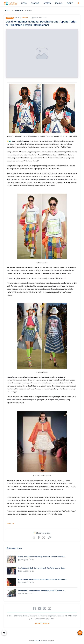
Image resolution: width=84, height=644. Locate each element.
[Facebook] (39, 537)
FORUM (46, 624)
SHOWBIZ (35, 3)
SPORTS (47, 3)
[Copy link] (49, 537)
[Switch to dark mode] (4, 633)
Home (8, 11)
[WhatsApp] (34, 537)
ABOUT (38, 624)
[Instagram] (44, 609)
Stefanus (25, 18)
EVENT (70, 3)
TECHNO (59, 3)
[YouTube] (49, 609)
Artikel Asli (11, 524)
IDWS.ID (37, 641)
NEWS (24, 3)
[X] (44, 537)
